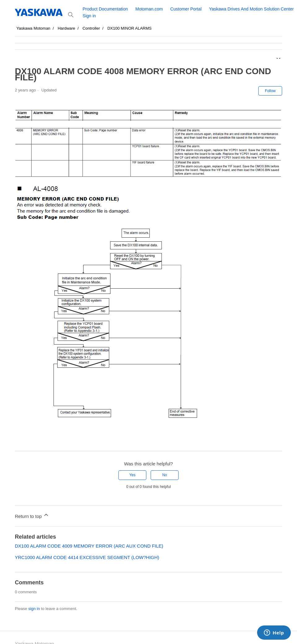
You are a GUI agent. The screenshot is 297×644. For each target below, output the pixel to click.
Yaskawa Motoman (33, 28)
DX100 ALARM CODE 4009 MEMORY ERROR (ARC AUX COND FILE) (89, 546)
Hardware (66, 28)
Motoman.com (149, 9)
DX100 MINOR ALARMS (129, 28)
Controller (91, 28)
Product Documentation (105, 9)
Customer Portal (186, 9)
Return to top (32, 515)
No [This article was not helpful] (164, 475)
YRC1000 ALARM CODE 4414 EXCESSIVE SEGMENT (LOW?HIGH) (87, 557)
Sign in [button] (89, 16)
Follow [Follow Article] (270, 91)
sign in (34, 609)
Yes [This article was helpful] (132, 475)
